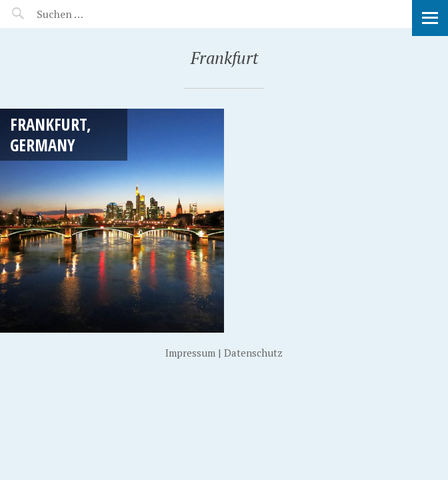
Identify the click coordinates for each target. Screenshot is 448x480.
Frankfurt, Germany (51, 134)
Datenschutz (253, 353)
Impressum (190, 353)
